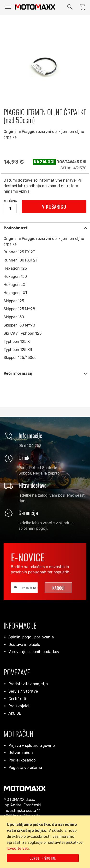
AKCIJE (15, 713)
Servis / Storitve (23, 691)
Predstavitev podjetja (28, 684)
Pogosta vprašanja (25, 768)
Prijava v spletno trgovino (32, 746)
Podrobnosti (16, 228)
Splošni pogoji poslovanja (31, 637)
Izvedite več (18, 848)
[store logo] (35, 7)
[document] (46, 842)
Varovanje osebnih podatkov (34, 652)
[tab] (45, 228)
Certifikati (17, 699)
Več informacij (18, 373)
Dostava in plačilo (24, 645)
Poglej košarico (22, 760)
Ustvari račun (21, 753)
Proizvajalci (19, 706)
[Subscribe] (58, 588)
